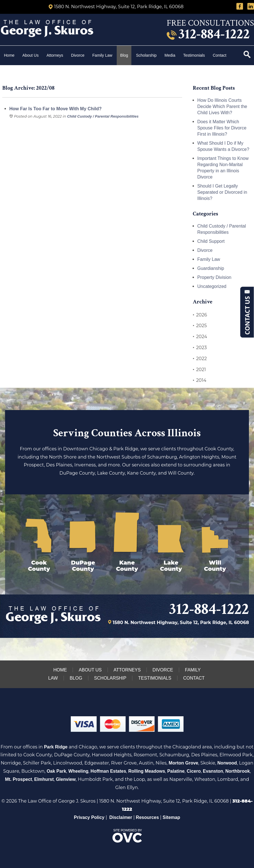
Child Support (211, 241)
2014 (200, 380)
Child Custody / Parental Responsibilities (103, 116)
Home (9, 55)
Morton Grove (183, 763)
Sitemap (171, 817)
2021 (199, 370)
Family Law (102, 55)
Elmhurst (44, 779)
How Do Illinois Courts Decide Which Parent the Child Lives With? (222, 106)
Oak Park (56, 771)
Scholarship (146, 55)
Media (170, 55)
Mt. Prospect (19, 779)
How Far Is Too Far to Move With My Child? (56, 109)
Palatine (176, 771)
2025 (200, 326)
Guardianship (211, 268)
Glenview (66, 779)
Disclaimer (121, 817)
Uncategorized (212, 286)
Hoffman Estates (108, 771)
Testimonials (194, 55)
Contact (220, 55)
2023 (200, 348)
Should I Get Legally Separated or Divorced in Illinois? (222, 192)
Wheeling (78, 771)
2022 (200, 359)
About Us (30, 55)
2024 (200, 337)
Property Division (214, 277)
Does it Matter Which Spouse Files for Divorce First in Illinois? (222, 128)
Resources (147, 817)
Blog (124, 55)
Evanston (213, 771)
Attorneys (55, 55)
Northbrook (238, 771)
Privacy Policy (89, 817)
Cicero (194, 771)
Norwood (227, 763)
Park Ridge (56, 747)
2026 (200, 315)
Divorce (78, 55)
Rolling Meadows (147, 771)
